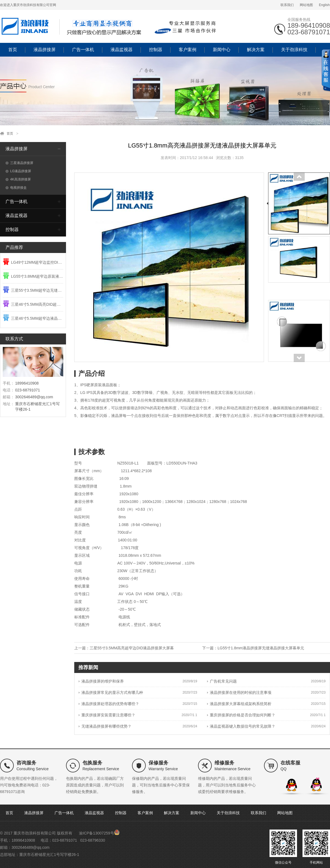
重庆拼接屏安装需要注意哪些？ (107, 715)
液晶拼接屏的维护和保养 (101, 681)
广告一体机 (83, 50)
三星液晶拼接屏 (19, 163)
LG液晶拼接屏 (18, 171)
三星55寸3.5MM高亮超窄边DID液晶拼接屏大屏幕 (132, 648)
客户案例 (188, 50)
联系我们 (287, 5)
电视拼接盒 (16, 188)
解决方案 (256, 50)
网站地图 (306, 5)
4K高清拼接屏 (18, 179)
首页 (13, 50)
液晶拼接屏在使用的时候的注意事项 (239, 692)
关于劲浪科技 (294, 50)
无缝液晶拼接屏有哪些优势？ (105, 726)
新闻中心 (222, 50)
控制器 (156, 50)
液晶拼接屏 (45, 50)
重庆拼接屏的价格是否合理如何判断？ (241, 715)
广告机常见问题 (222, 681)
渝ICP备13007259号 (97, 833)
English (324, 5)
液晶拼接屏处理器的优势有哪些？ (109, 704)
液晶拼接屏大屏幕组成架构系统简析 (239, 704)
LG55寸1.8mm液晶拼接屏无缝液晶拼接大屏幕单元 (261, 648)
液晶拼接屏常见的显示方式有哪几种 (111, 692)
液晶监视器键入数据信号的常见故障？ (241, 726)
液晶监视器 (122, 50)
